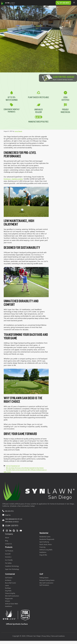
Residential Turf (16, 467)
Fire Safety (8, 564)
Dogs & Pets (43, 556)
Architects (8, 581)
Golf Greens (9, 578)
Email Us (8, 516)
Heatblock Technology (12, 567)
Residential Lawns (45, 537)
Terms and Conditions (58, 637)
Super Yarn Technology (12, 570)
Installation (43, 553)
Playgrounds (9, 599)
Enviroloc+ (8, 558)
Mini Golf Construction (12, 597)
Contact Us (8, 545)
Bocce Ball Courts (10, 584)
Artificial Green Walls (12, 604)
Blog (7, 541)
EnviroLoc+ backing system (13, 180)
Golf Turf (8, 467)
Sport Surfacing (44, 543)
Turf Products (9, 552)
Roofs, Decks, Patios (46, 545)
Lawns (7, 586)
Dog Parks (8, 591)
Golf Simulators (44, 586)
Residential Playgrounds (47, 540)
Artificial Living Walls (46, 550)
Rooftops (8, 589)
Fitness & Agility (10, 594)
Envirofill (8, 555)
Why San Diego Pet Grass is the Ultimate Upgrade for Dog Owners (25, 469)
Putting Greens (44, 578)
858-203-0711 (9, 512)
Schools (7, 602)
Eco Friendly (9, 561)
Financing (42, 548)
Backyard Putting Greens (47, 581)
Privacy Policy (46, 637)
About (7, 538)
